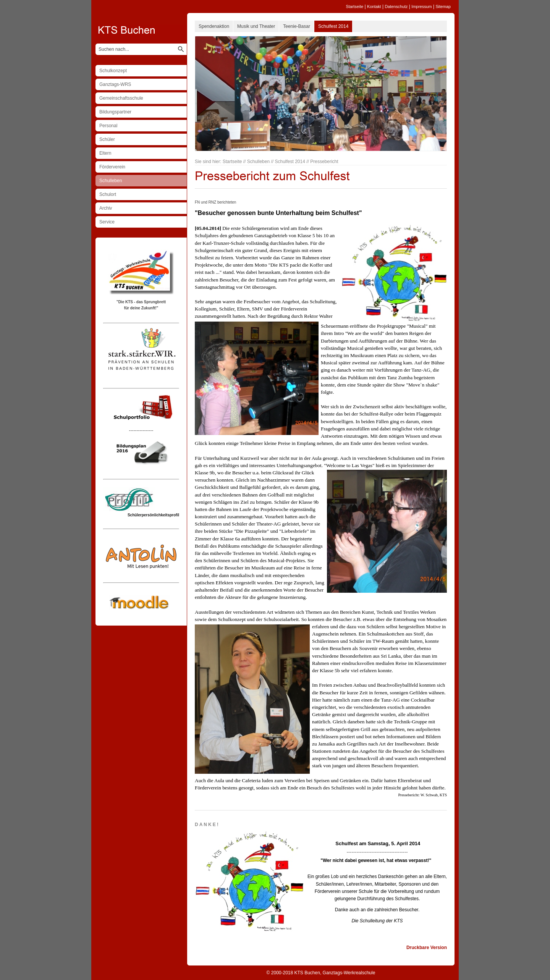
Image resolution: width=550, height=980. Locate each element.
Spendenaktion (214, 26)
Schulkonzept (113, 71)
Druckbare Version (427, 948)
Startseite (355, 6)
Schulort (108, 194)
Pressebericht (324, 162)
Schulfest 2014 (333, 26)
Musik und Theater (256, 26)
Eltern (105, 153)
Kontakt (374, 6)
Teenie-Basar (297, 26)
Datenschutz (396, 6)
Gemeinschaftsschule (121, 98)
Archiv (106, 208)
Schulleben (111, 181)
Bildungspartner (115, 112)
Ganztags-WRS (115, 84)
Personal (108, 126)
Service (107, 222)
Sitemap (443, 6)
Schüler (107, 139)
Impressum (421, 6)
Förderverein (112, 167)
